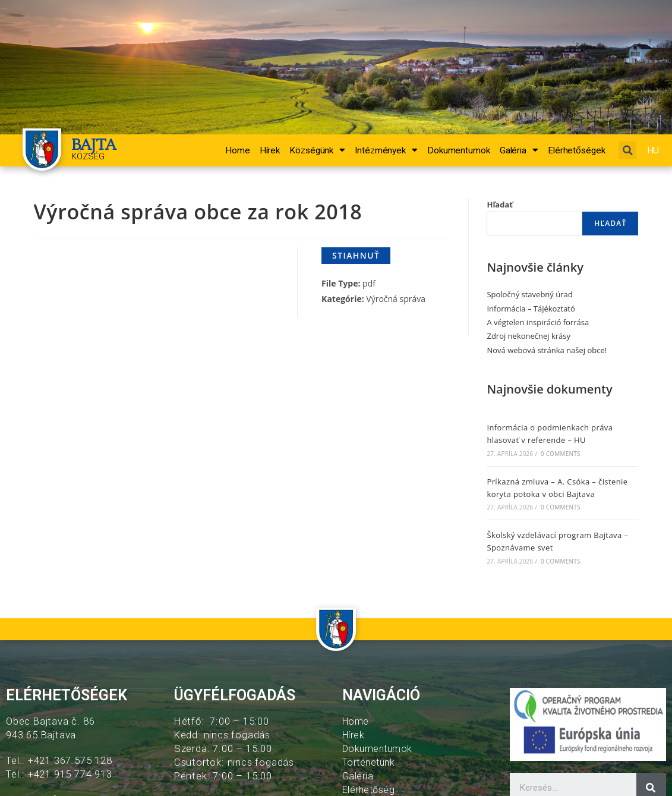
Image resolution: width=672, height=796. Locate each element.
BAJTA (96, 144)
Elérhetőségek (577, 150)
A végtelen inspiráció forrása (538, 322)
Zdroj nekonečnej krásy (529, 336)
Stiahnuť (356, 255)
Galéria (519, 150)
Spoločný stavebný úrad (529, 294)
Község (88, 156)
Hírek (270, 150)
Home (238, 150)
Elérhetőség (370, 789)
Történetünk (371, 762)
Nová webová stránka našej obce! (547, 350)
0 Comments (560, 454)
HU (656, 150)
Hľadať (500, 204)
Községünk (317, 150)
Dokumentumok (459, 150)
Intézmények (386, 150)
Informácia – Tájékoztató (531, 309)
